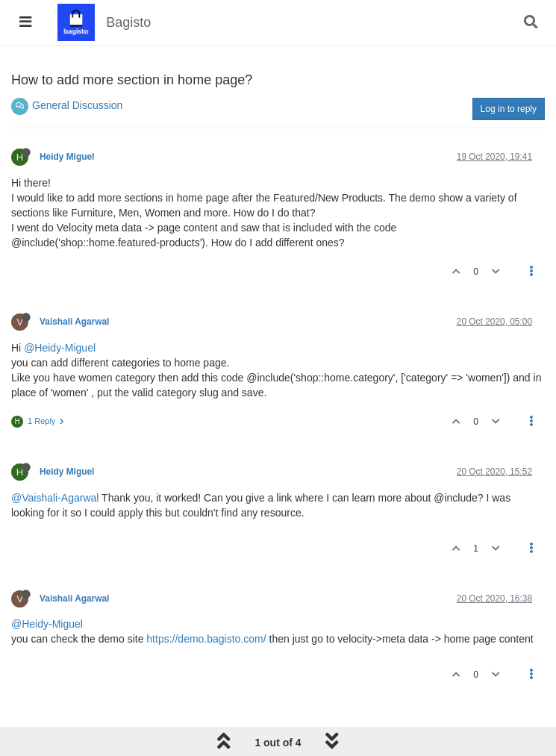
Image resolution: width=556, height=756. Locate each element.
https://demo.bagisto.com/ (206, 639)
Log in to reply (509, 109)
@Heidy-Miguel (60, 348)
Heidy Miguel (67, 157)
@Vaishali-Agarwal (55, 498)
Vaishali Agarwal (74, 322)
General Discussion (77, 105)
